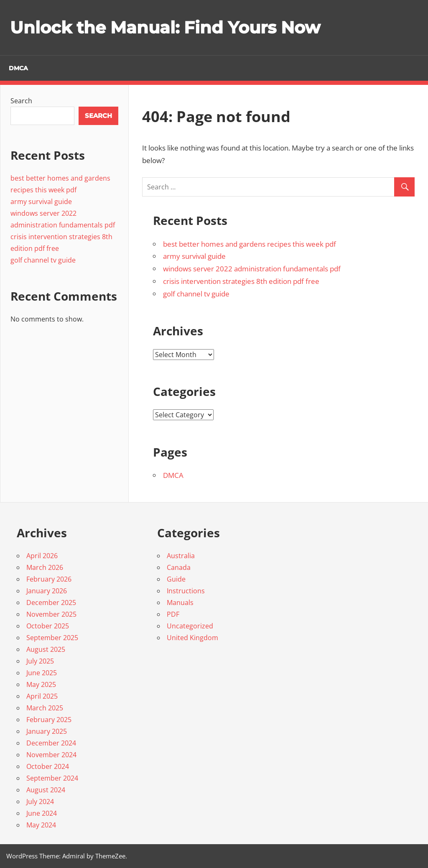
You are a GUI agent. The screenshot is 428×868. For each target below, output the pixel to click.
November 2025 (51, 614)
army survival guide (194, 256)
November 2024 (51, 755)
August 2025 (46, 649)
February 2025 (49, 720)
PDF (173, 614)
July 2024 (40, 802)
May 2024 (41, 825)
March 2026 (45, 567)
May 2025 (41, 684)
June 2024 (42, 813)
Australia (181, 556)
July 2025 (40, 661)
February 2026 (49, 579)
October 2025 (48, 626)
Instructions (186, 591)
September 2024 (52, 778)
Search (21, 101)
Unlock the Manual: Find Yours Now (165, 27)
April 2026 (42, 556)
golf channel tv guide (196, 294)
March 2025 (45, 708)
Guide (176, 579)
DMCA (18, 68)
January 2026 (47, 591)
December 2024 (51, 743)
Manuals (180, 602)
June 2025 (42, 673)
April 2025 (42, 696)
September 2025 (52, 638)
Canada (179, 567)
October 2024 (48, 766)
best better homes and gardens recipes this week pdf (250, 244)
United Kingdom (192, 638)
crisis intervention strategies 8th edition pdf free (241, 281)
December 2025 (51, 602)
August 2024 (46, 790)
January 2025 (47, 731)
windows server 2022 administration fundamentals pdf (252, 269)
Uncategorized (190, 626)
